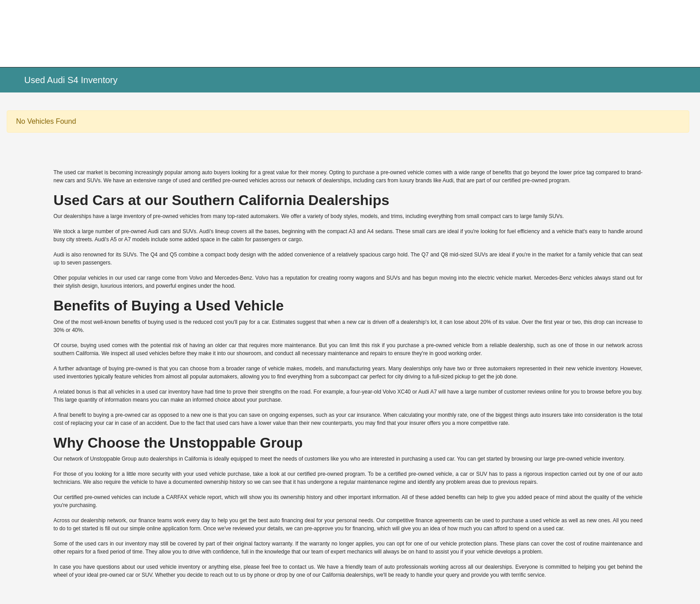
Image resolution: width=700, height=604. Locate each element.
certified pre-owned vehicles (98, 497)
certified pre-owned (225, 180)
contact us (302, 567)
